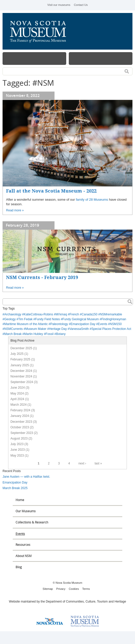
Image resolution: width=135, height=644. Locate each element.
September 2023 (22, 433)
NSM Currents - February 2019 (42, 277)
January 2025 (20, 365)
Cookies (74, 589)
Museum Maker (36, 329)
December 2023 (21, 422)
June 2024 (18, 388)
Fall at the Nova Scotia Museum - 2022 (51, 191)
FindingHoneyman (114, 319)
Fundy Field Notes (48, 319)
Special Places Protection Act (111, 329)
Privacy (61, 589)
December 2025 (21, 348)
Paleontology (59, 324)
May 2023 (17, 456)
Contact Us (81, 5)
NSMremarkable (111, 314)
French (74, 314)
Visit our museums (59, 5)
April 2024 (17, 399)
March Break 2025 (15, 488)
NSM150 (116, 324)
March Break (13, 334)
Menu (34, 58)
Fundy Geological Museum (81, 319)
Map (101, 58)
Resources (23, 545)
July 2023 (17, 444)
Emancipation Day (83, 324)
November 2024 (21, 376)
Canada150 (89, 314)
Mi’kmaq (61, 314)
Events (103, 324)
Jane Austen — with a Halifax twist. (26, 477)
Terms (86, 589)
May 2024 (17, 393)
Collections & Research (32, 522)
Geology (10, 319)
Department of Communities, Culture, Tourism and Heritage (86, 602)
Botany (61, 334)
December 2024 (21, 371)
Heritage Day (58, 329)
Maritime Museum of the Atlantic (26, 324)
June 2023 (18, 450)
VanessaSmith (79, 329)
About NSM (24, 556)
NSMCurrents (14, 329)
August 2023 (19, 438)
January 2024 (20, 416)
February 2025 (20, 359)
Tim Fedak (25, 319)
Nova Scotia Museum (41, 31)
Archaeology (13, 314)
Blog (19, 567)
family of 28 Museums (92, 200)
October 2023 (20, 427)
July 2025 (17, 354)
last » (98, 463)
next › (82, 463)
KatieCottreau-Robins (38, 314)
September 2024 (22, 382)
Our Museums (26, 511)
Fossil (50, 334)
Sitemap (48, 589)
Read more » (15, 210)
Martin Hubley (34, 334)
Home (20, 500)
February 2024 (20, 410)
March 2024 (18, 405)
